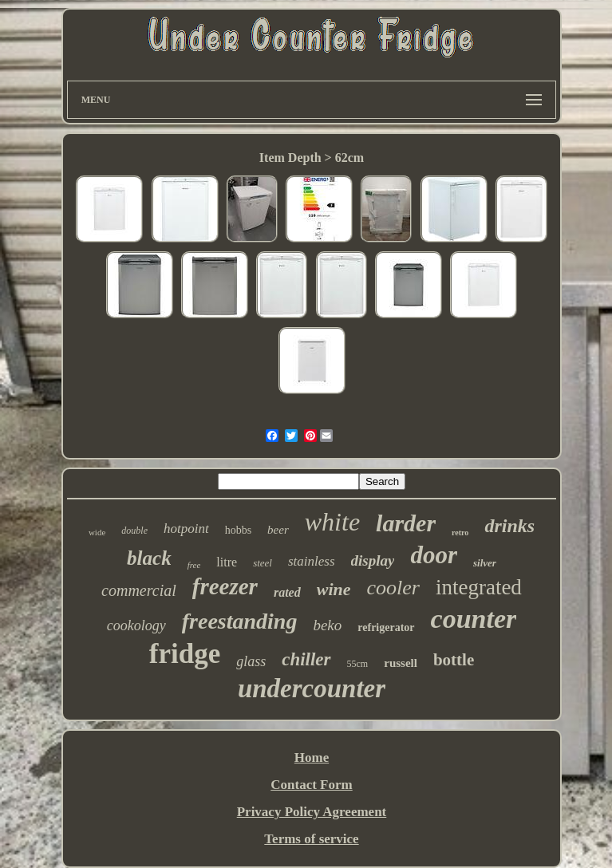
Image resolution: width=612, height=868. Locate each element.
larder (406, 523)
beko (327, 625)
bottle (454, 660)
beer (278, 530)
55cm (358, 664)
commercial (139, 590)
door (434, 555)
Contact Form (311, 785)
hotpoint (186, 529)
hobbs (238, 530)
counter (474, 619)
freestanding (240, 621)
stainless (312, 561)
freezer (225, 586)
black (149, 558)
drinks (509, 526)
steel (263, 563)
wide (97, 532)
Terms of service (311, 839)
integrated (479, 587)
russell (401, 663)
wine (334, 589)
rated (287, 592)
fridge (185, 654)
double (134, 531)
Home (312, 758)
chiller (306, 659)
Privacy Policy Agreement (312, 812)
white (332, 522)
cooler (393, 588)
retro (460, 533)
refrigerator (386, 627)
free (194, 565)
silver (485, 563)
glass (251, 661)
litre (227, 562)
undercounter (312, 688)
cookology (136, 625)
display (373, 560)
